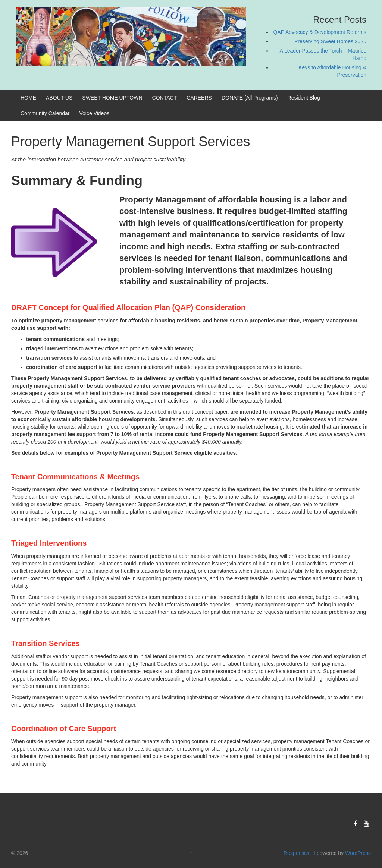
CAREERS (199, 98)
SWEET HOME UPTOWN (112, 98)
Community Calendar (45, 113)
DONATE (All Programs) (250, 98)
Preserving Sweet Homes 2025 (330, 41)
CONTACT (165, 98)
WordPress (358, 853)
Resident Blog (304, 98)
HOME (28, 98)
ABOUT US (59, 98)
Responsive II (299, 853)
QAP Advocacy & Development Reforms (320, 32)
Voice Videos (95, 113)
